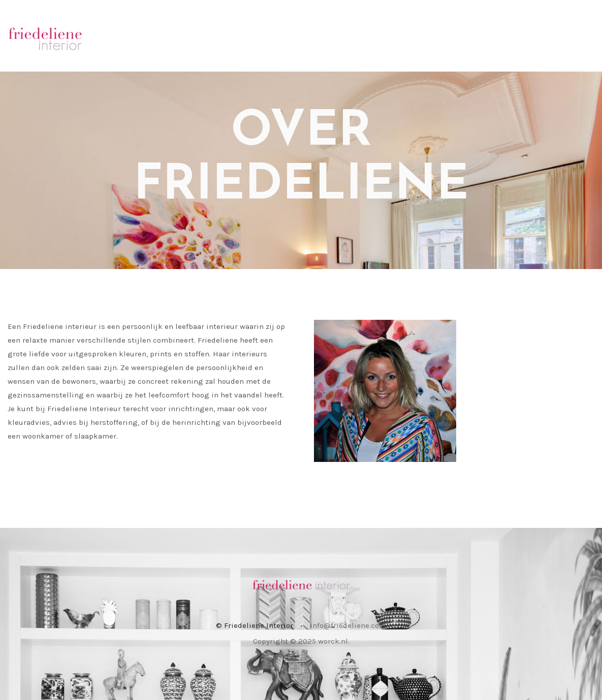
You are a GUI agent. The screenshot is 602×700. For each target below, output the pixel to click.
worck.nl (333, 641)
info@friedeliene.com (348, 625)
